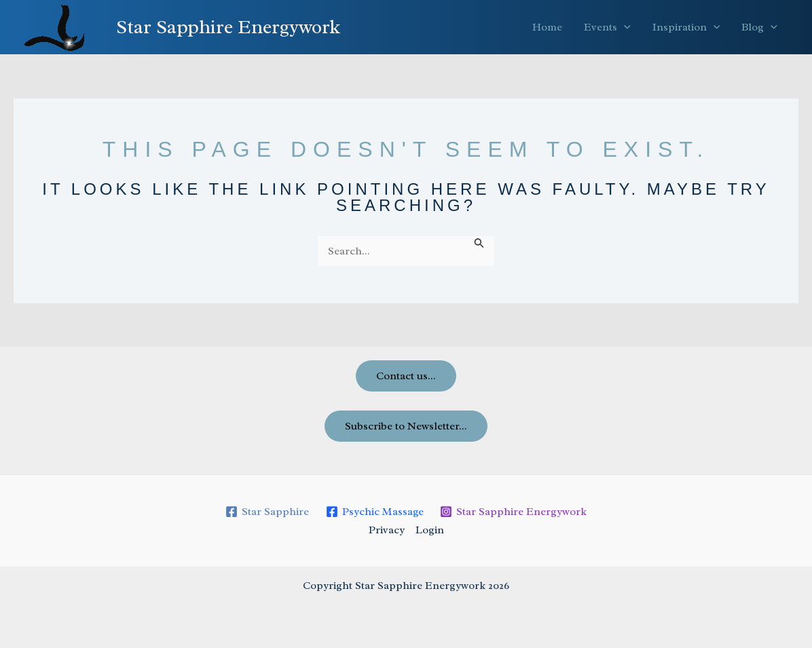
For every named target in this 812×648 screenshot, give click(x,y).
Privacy (387, 530)
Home (547, 27)
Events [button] (607, 27)
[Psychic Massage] (374, 512)
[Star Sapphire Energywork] (514, 512)
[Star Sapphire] (267, 512)
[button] (624, 27)
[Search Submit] (479, 243)
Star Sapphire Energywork (228, 27)
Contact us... (406, 376)
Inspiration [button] (686, 27)
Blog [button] (759, 27)
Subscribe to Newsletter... (406, 426)
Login (430, 530)
